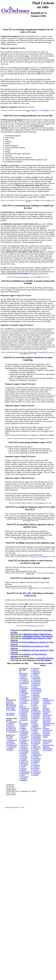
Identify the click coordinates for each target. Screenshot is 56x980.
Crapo (23, 760)
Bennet (24, 712)
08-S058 (39, 277)
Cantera (24, 733)
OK (32, 740)
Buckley (24, 747)
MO (32, 700)
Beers (35, 727)
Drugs (45, 707)
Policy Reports (47, 748)
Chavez (23, 703)
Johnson (11, 730)
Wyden (36, 743)
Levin (10, 725)
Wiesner (35, 672)
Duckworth (24, 772)
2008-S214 (46, 110)
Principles (46, 728)
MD (32, 690)
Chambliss (12, 722)
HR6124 (37, 200)
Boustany (36, 682)
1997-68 (51, 573)
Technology (46, 733)
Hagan (35, 710)
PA (32, 748)
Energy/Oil (46, 710)
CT (20, 722)
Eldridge (24, 688)
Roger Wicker (10, 708)
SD (32, 760)
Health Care (47, 722)
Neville (23, 715)
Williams (35, 762)
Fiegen (23, 753)
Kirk (22, 767)
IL (20, 767)
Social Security (48, 730)
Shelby (24, 680)
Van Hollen (36, 692)
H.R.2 (30, 503)
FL (20, 730)
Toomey (36, 748)
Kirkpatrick (24, 697)
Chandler (36, 678)
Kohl (10, 750)
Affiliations (46, 747)
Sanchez (25, 700)
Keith (23, 738)
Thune (36, 760)
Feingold (35, 773)
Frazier (23, 717)
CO (20, 712)
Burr (35, 703)
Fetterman (36, 755)
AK (20, 672)
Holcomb (24, 777)
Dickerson (36, 758)
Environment (47, 712)
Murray (36, 768)
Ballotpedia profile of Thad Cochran (38, 636)
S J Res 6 (24, 539)
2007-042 (41, 503)
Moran (36, 668)
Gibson (35, 733)
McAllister (36, 688)
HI (20, 748)
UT (32, 763)
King (34, 730)
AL (20, 680)
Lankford (37, 740)
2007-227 (42, 439)
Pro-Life (24, 765)
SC (32, 757)
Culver (23, 758)
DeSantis (24, 732)
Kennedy (36, 685)
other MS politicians (45, 658)
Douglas (35, 697)
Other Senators (48, 740)
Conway (35, 677)
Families (45, 713)
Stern (34, 750)
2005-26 (28, 521)
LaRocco (24, 762)
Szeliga (35, 695)
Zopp (23, 770)
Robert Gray (10, 703)
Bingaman (12, 745)
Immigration (47, 725)
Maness (35, 683)
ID (20, 760)
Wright (35, 708)
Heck (34, 723)
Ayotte (36, 715)
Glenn (23, 713)
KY (32, 675)
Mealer (23, 698)
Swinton (35, 765)
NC (32, 703)
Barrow (23, 743)
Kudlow (23, 725)
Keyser (23, 718)
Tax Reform (46, 732)
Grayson (24, 737)
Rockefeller (12, 732)
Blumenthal (23, 723)
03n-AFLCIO (32, 626)
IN (20, 773)
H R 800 (31, 439)
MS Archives (10, 715)
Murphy (23, 735)
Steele (35, 698)
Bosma (23, 780)
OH (32, 735)
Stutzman (24, 773)
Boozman (22, 687)
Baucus (11, 727)
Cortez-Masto (35, 721)
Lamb (23, 677)
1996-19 (47, 588)
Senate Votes (47, 742)
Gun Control (47, 720)
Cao (34, 687)
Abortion (45, 698)
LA (32, 680)
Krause (23, 757)
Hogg (23, 755)
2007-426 (26, 354)
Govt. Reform (47, 718)
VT (32, 767)
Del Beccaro (22, 706)
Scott (35, 757)
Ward (23, 695)
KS (32, 668)
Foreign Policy (47, 715)
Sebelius (35, 673)
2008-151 (49, 200)
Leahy (35, 767)
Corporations (47, 703)
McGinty (35, 753)
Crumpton (24, 682)
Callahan (36, 747)
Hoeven (36, 712)
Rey (34, 705)
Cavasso (24, 750)
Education (46, 708)
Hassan (35, 717)
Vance (35, 770)
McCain (24, 693)
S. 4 (41, 573)
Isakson (24, 740)
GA (20, 740)
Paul (35, 675)
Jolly (23, 730)
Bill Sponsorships (48, 745)
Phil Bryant (10, 702)
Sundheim (24, 708)
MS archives (46, 660)
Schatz (24, 748)
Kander (35, 702)
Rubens (35, 718)
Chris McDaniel (11, 707)
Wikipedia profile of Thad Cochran (38, 634)
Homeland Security (49, 723)
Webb (10, 748)
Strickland (36, 737)
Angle (35, 725)
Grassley (24, 752)
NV (32, 720)
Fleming (36, 680)
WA (32, 768)
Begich (23, 675)
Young (23, 778)
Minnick (23, 763)
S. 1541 (36, 588)
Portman (37, 735)
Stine (34, 745)
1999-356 (45, 557)
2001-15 (36, 539)
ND (32, 712)
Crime (45, 705)
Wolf (22, 727)
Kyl (9, 738)
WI (32, 772)
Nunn (23, 742)
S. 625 (33, 557)
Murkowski (22, 673)
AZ (20, 693)
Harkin (10, 723)
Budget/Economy (48, 700)
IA (20, 752)
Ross (34, 707)
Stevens (24, 678)
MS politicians (11, 713)
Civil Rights (46, 702)
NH (32, 715)
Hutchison (12, 747)
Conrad (11, 743)
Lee (35, 763)
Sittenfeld (36, 738)
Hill (22, 775)
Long (34, 732)
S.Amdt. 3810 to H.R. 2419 (45, 352)
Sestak (35, 752)
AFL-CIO (27, 593)
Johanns (11, 728)
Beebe (23, 692)
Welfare (45, 737)
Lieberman (12, 740)
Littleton (24, 720)
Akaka (10, 742)
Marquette (36, 713)
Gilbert (23, 690)
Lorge (35, 775)
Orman (35, 670)
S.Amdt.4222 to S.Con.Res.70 (22, 277)
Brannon (24, 710)
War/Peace (46, 735)
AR (20, 685)
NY (32, 728)
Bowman (24, 683)
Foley (23, 728)
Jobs (44, 727)
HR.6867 (34, 110)
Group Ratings (47, 750)
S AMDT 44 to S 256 (46, 519)
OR (32, 743)
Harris (23, 702)
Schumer (36, 728)
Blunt (36, 700)
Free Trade (46, 717)
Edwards (37, 690)
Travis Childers (11, 710)
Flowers (35, 693)
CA (20, 700)
